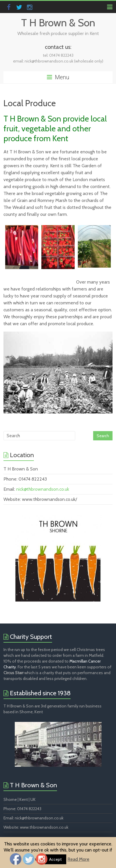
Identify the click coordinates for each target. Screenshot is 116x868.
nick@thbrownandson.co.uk (43, 489)
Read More (78, 859)
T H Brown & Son (58, 23)
